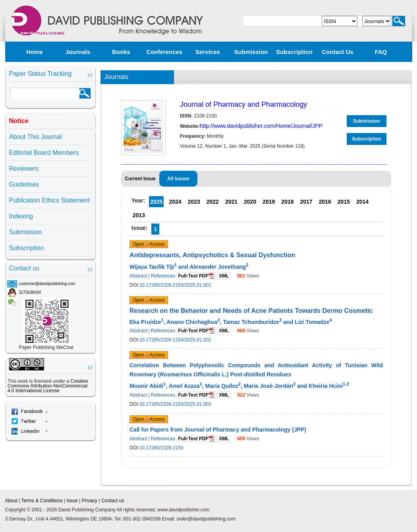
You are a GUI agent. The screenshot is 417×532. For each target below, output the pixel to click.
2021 (231, 202)
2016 (325, 202)
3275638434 (30, 292)
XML (224, 276)
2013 (139, 215)
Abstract (138, 276)
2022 (213, 202)
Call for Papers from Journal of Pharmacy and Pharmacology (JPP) (218, 430)
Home (35, 52)
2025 (156, 202)
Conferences (165, 52)
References (163, 276)
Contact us (337, 52)
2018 (287, 202)
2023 (194, 202)
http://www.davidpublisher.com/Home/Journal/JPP (261, 126)
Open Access (149, 244)
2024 (175, 202)
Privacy (90, 501)
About (11, 501)
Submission (251, 52)
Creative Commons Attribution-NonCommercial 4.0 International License (48, 386)
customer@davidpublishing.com (47, 284)
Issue (72, 501)
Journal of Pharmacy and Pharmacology (243, 104)
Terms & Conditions (42, 501)
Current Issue (140, 179)
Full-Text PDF (196, 276)
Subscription (294, 52)
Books (121, 52)
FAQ (381, 52)
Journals (78, 52)
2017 (306, 202)
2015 (344, 202)
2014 (362, 202)
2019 (269, 202)
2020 (250, 202)
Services (208, 52)
